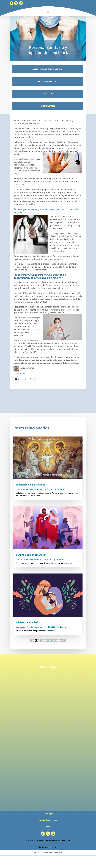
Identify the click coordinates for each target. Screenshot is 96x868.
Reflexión (49, 94)
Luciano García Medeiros (31, 489)
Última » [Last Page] (64, 640)
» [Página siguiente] (60, 640)
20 (51, 640)
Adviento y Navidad (27, 622)
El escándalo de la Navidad (31, 485)
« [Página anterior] (31, 640)
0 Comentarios (48, 106)
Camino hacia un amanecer (31, 555)
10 (49, 640)
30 (54, 640)
